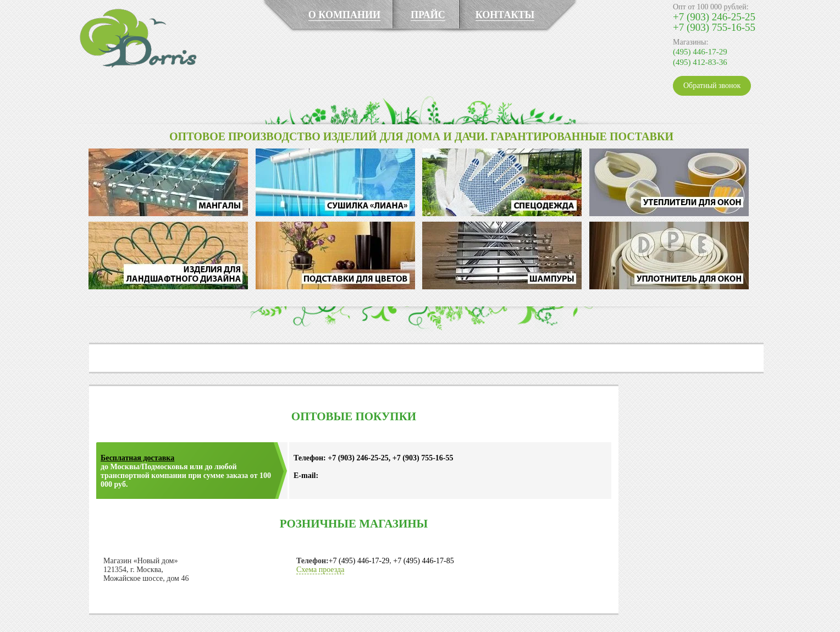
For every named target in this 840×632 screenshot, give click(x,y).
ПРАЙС (428, 15)
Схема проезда (320, 570)
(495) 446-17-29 (700, 52)
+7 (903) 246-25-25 (714, 17)
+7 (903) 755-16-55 (714, 27)
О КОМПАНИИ (344, 15)
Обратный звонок (712, 86)
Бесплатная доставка (137, 458)
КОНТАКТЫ (505, 15)
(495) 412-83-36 (700, 62)
